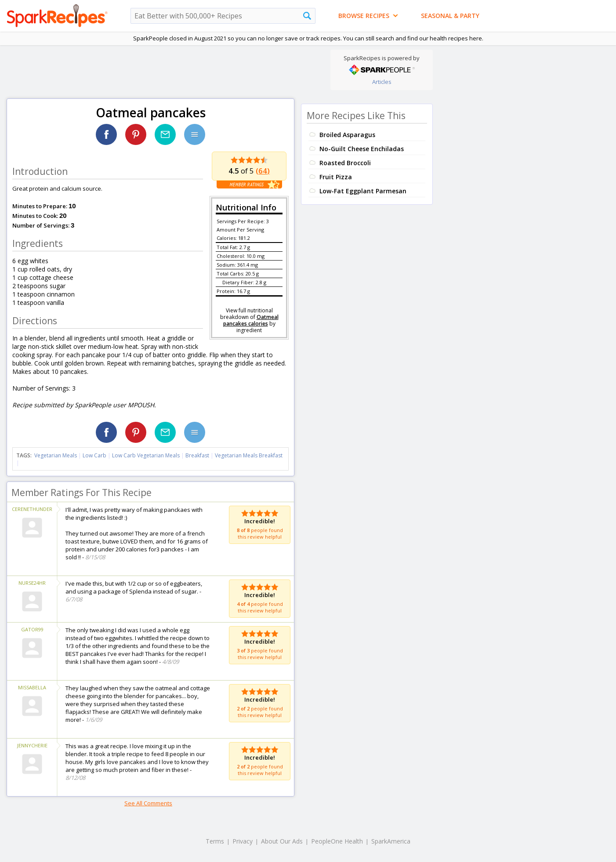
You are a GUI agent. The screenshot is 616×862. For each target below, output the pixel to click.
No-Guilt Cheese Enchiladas (362, 149)
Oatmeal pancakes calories (251, 320)
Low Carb (94, 455)
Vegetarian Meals (56, 455)
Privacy (243, 841)
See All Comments (148, 803)
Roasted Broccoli (345, 163)
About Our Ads (282, 841)
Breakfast (197, 455)
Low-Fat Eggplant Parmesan (363, 191)
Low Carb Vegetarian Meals (146, 455)
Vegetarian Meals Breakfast (249, 455)
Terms (215, 841)
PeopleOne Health (337, 841)
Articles (382, 82)
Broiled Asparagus (347, 135)
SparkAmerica (391, 841)
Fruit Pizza (336, 177)
